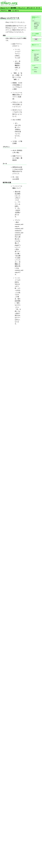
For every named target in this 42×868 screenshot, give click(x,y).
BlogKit (36, 27)
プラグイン (4, 11)
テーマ (38, 8)
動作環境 (13, 8)
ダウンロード (31, 8)
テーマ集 (36, 25)
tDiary (36, 72)
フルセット (37, 22)
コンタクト (16, 11)
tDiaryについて (5, 8)
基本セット (37, 24)
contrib (36, 28)
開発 (10, 11)
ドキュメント (21, 8)
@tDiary (36, 68)
